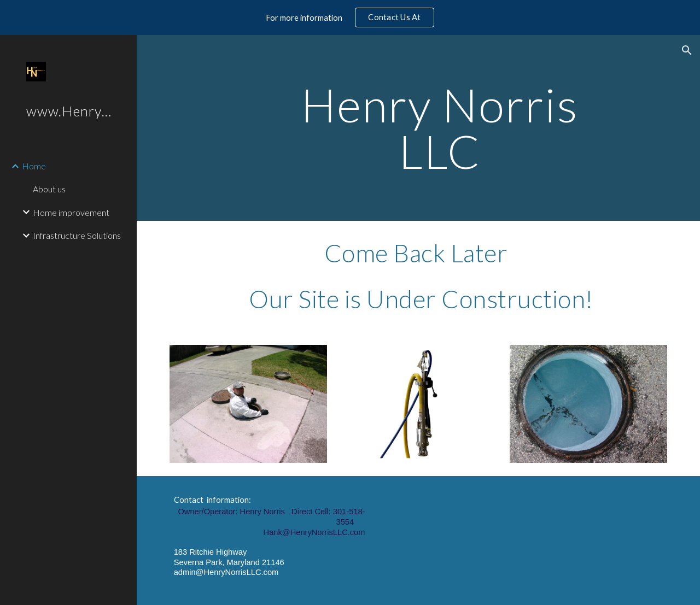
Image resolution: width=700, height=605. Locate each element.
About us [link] (49, 189)
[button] (687, 50)
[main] (439, 128)
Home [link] (34, 166)
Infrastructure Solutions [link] (77, 235)
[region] (350, 17)
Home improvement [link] (71, 212)
